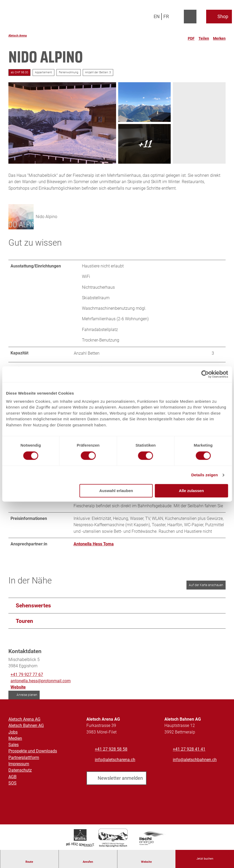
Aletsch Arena (18, 36)
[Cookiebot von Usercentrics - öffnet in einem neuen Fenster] (205, 374)
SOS (12, 783)
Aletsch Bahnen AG (26, 726)
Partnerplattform (24, 758)
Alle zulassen (191, 491)
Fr (166, 16)
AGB (12, 777)
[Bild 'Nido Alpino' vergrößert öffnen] (21, 217)
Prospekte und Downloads (33, 751)
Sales (14, 745)
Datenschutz (20, 770)
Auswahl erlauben (116, 491)
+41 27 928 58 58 (111, 749)
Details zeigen (204, 475)
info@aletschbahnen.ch (195, 760)
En (157, 16)
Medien (15, 738)
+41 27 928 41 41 (189, 749)
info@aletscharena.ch (115, 760)
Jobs (13, 732)
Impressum (19, 764)
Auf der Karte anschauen (206, 585)
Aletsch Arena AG (24, 719)
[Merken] (219, 36)
